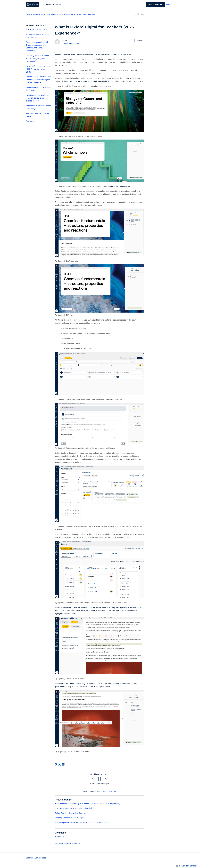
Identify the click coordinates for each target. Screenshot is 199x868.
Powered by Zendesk (188, 866)
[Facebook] (56, 764)
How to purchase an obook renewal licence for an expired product (37, 98)
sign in (63, 844)
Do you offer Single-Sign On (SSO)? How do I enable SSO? (38, 69)
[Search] (154, 14)
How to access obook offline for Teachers (38, 89)
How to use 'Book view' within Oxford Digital (38, 107)
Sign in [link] (168, 4)
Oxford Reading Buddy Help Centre (70, 813)
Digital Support (51, 14)
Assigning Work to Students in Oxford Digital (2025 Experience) (38, 58)
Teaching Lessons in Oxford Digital (38, 115)
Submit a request (155, 4)
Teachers (91, 14)
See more (30, 121)
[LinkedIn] (63, 764)
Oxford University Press (35, 14)
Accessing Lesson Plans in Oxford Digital (37, 36)
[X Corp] (60, 764)
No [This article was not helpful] (106, 779)
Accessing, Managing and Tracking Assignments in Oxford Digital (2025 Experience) (37, 46)
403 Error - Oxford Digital (36, 29)
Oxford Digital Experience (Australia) (72, 14)
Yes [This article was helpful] (93, 779)
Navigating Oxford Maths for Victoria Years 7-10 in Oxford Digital (82, 823)
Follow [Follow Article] (139, 41)
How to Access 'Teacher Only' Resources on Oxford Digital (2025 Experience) (38, 80)
